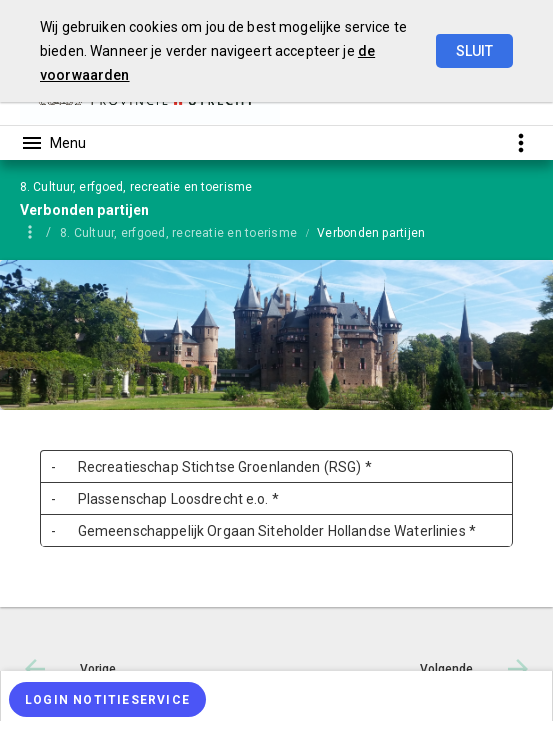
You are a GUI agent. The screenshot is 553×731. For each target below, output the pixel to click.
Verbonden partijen (371, 233)
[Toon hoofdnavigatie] (53, 143)
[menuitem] (188, 232)
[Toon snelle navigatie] (520, 142)
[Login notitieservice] (107, 699)
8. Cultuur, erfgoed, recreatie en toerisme (178, 233)
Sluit (474, 51)
